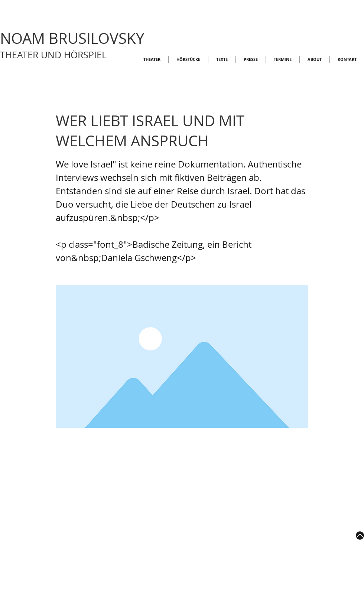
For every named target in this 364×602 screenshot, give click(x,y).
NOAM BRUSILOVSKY (72, 38)
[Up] (360, 536)
